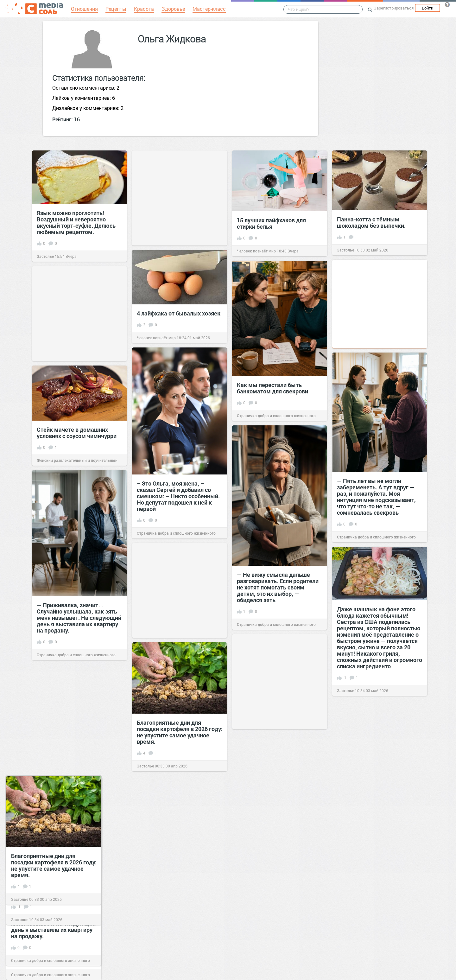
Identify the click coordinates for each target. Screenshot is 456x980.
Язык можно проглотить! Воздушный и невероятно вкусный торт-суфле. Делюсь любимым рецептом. (76, 222)
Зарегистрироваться (394, 8)
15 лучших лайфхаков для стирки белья (271, 223)
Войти (427, 8)
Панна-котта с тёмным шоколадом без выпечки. (371, 222)
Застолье (45, 256)
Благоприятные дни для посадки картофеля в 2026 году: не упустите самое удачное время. (54, 865)
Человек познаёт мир (256, 251)
